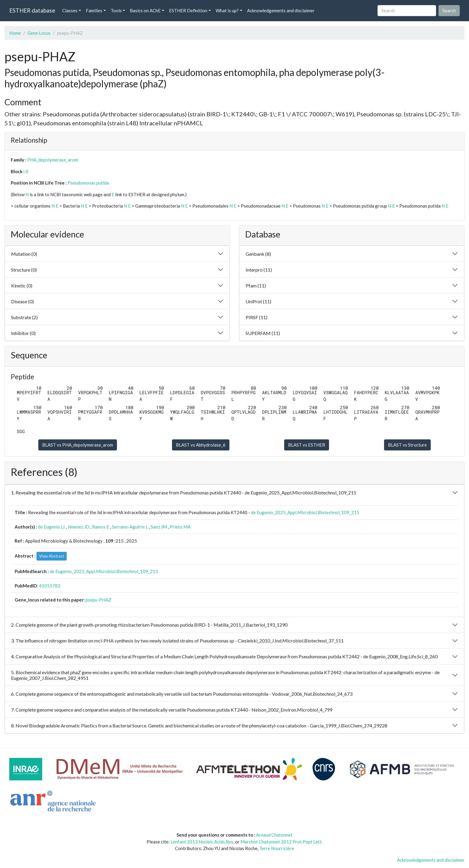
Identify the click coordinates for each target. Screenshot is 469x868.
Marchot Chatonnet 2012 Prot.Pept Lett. (281, 842)
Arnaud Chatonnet (274, 835)
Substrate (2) (24, 317)
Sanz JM (159, 527)
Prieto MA (180, 527)
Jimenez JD (79, 527)
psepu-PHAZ (98, 600)
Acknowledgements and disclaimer (281, 10)
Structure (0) (24, 270)
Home (15, 33)
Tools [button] (116, 10)
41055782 (50, 586)
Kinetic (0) (22, 285)
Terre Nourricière (277, 848)
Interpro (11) (259, 270)
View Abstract (52, 556)
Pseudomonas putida (88, 183)
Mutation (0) (24, 254)
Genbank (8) (258, 254)
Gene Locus (39, 33)
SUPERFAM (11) (263, 333)
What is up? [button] (227, 10)
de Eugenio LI (51, 527)
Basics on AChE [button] (145, 10)
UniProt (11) (258, 301)
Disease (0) (22, 301)
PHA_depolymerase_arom (53, 160)
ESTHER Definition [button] (188, 10)
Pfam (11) (256, 285)
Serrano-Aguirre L (130, 527)
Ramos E (101, 527)
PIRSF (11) (256, 317)
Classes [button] (70, 10)
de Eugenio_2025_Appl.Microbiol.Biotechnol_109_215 (305, 512)
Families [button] (94, 10)
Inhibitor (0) (23, 333)
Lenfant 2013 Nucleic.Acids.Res (202, 842)
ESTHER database (32, 10)
